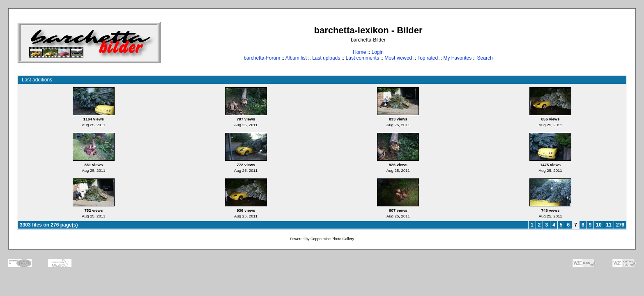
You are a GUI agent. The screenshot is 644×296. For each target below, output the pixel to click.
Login (377, 52)
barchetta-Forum (262, 58)
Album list (296, 58)
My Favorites (458, 58)
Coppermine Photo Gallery (332, 239)
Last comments (362, 58)
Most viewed (398, 58)
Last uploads (326, 58)
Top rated (428, 58)
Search (485, 58)
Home (359, 52)
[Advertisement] (601, 43)
